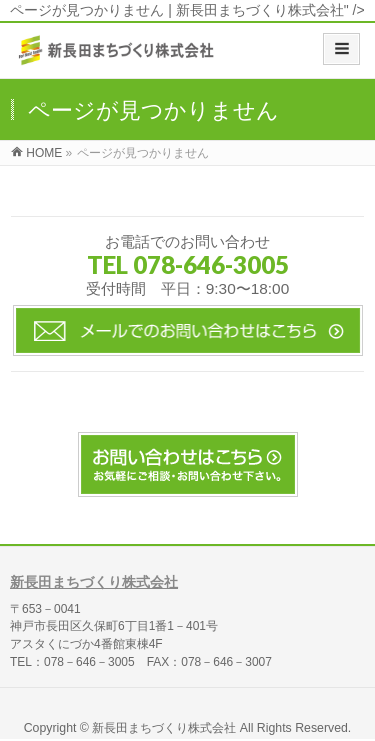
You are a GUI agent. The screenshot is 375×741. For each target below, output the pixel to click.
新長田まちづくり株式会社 (94, 582)
